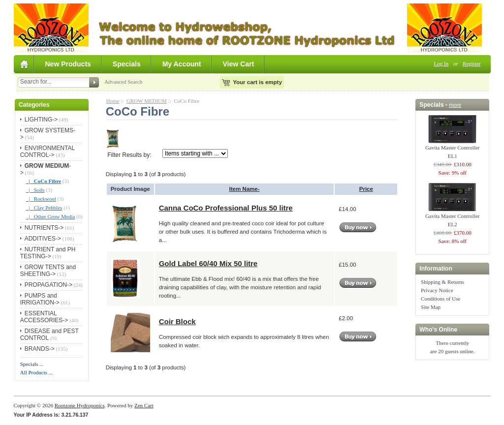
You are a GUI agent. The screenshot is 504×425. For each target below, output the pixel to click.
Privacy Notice (437, 290)
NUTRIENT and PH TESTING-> (48, 253)
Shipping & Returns (442, 282)
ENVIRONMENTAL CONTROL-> (47, 152)
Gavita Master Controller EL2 (453, 217)
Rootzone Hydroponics (80, 405)
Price (366, 189)
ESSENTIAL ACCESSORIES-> (44, 317)
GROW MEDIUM (147, 101)
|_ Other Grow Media (51, 216)
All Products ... (36, 372)
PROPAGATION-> (48, 285)
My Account (182, 64)
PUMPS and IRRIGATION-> (40, 299)
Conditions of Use (441, 299)
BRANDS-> (40, 349)
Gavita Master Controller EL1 (453, 149)
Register (472, 63)
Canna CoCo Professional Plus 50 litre (226, 208)
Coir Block (177, 321)
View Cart (239, 64)
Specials (127, 64)
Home (113, 101)
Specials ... (32, 364)
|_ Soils (35, 190)
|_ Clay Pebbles (44, 208)
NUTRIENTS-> (44, 228)
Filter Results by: (129, 155)
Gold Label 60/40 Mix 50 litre (208, 263)
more (455, 105)
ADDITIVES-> (43, 239)
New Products (68, 64)
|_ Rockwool (41, 199)
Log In (441, 63)
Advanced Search (123, 82)
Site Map (431, 307)
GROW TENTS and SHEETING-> (48, 271)
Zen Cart (144, 405)
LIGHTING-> (41, 120)
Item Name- (244, 189)
